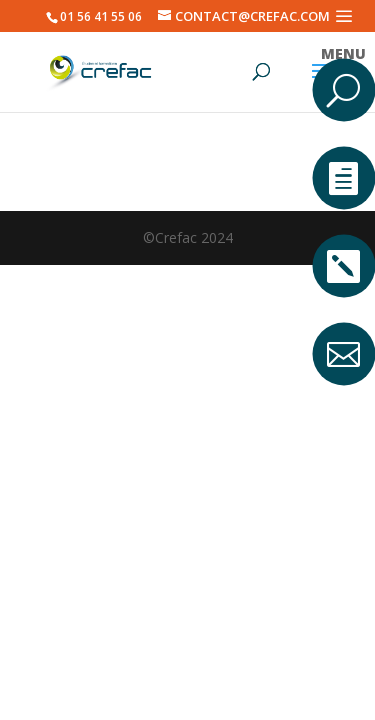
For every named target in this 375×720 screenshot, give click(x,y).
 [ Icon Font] (343, 265)
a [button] (343, 16)
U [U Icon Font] (343, 89)
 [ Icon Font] (343, 177)
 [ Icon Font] (343, 353)
